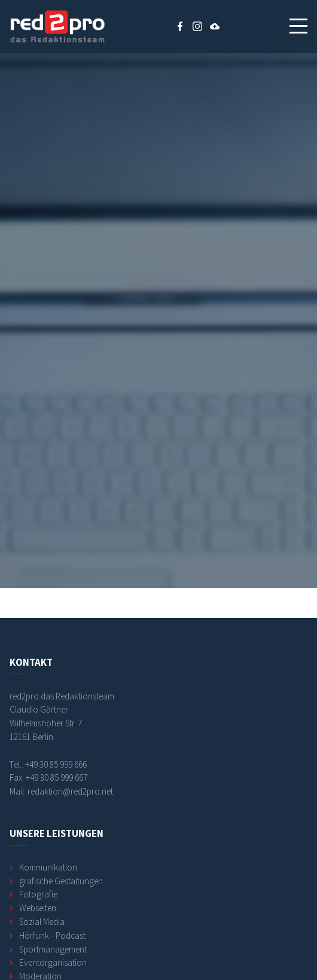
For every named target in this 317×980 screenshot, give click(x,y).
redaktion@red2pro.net (70, 791)
